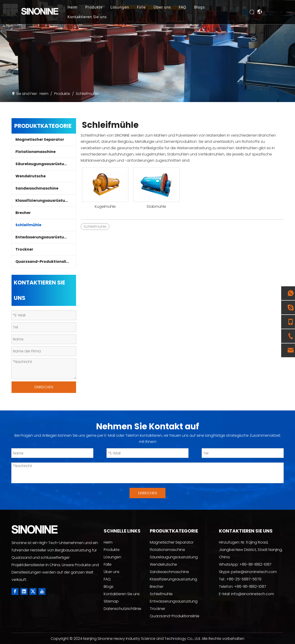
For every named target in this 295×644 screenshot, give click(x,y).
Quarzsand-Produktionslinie (44, 262)
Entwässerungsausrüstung (42, 237)
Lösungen (127, 8)
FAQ (190, 8)
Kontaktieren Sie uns (95, 18)
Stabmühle (156, 207)
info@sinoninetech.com (253, 594)
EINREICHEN (44, 387)
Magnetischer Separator (40, 139)
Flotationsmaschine (35, 152)
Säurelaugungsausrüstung (42, 164)
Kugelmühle (105, 207)
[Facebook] (15, 591)
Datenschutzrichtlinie (122, 609)
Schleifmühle (28, 225)
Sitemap (111, 601)
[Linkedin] (24, 591)
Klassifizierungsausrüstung (43, 201)
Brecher (23, 213)
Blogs (207, 8)
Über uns (170, 8)
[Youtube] (42, 591)
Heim (80, 8)
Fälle (149, 8)
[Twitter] (33, 591)
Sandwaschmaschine (37, 188)
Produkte (101, 8)
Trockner (24, 249)
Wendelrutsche (31, 176)
